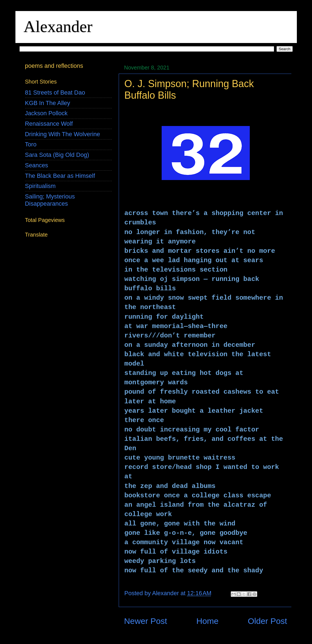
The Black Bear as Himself (60, 176)
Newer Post (146, 621)
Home (207, 621)
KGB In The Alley (48, 103)
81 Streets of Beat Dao (55, 92)
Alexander (58, 26)
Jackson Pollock (46, 113)
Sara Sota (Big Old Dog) (57, 155)
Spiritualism (40, 186)
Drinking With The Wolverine (63, 134)
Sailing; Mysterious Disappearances (50, 200)
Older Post (268, 621)
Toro (31, 144)
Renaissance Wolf (49, 124)
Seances (37, 165)
